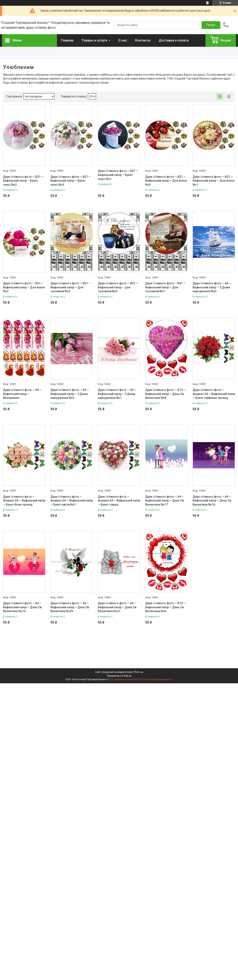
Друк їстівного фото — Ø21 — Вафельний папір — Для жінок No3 (166, 181)
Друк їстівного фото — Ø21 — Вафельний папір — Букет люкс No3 (71, 181)
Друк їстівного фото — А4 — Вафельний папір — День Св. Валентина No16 (212, 501)
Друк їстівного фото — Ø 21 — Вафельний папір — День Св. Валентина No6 (166, 607)
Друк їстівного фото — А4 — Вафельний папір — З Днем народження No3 (212, 287)
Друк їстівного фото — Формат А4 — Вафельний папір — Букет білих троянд (24, 501)
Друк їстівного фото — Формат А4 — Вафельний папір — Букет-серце (119, 501)
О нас (123, 40)
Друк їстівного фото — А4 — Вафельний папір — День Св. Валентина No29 (70, 607)
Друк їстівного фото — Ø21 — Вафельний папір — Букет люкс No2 (23, 181)
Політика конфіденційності (157, 679)
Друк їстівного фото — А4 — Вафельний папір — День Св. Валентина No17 (165, 501)
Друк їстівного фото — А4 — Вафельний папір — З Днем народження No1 (117, 394)
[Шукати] (211, 25)
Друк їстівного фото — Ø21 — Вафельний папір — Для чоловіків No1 (165, 287)
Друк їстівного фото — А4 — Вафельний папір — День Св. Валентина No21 (117, 607)
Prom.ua (139, 672)
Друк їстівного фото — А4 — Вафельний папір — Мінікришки (22, 394)
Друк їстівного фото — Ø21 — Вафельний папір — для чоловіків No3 (118, 287)
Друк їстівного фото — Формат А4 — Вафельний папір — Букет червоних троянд (214, 394)
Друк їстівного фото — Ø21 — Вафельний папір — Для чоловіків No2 (71, 287)
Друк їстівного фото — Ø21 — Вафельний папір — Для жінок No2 (24, 287)
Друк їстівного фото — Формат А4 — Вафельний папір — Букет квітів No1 (72, 501)
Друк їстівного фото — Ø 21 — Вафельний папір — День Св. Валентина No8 (166, 394)
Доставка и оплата (174, 40)
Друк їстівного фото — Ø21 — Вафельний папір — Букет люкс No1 (118, 175)
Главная (67, 40)
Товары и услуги (94, 40)
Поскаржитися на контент (125, 679)
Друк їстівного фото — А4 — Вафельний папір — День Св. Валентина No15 (23, 607)
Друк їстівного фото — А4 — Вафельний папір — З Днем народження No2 (70, 394)
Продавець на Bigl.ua (119, 676)
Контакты (143, 40)
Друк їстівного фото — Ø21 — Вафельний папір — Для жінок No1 (214, 181)
